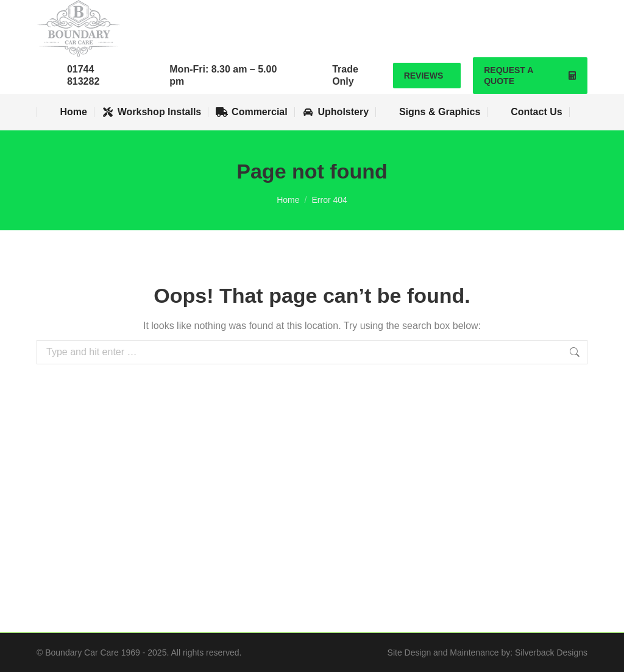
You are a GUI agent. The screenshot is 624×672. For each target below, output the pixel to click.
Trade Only (345, 75)
